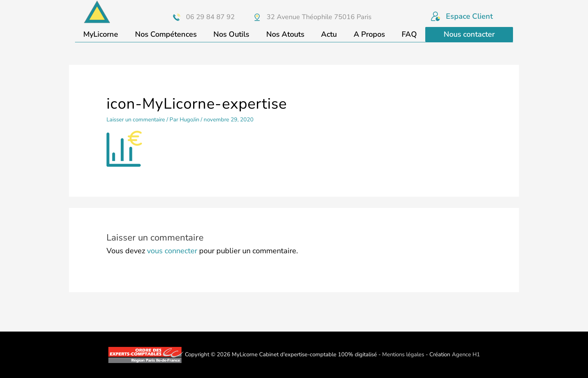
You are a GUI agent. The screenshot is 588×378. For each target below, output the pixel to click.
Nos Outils (231, 34)
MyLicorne (101, 34)
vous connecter (172, 251)
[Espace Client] (436, 16)
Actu (329, 34)
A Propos (369, 34)
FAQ (409, 34)
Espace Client (469, 16)
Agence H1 (466, 354)
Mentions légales (403, 354)
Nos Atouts (285, 34)
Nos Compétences (166, 34)
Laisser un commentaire (136, 120)
